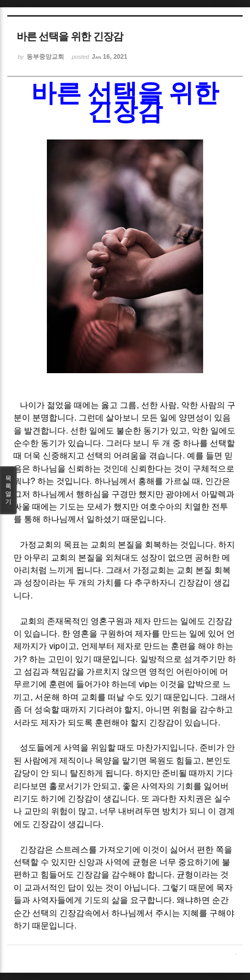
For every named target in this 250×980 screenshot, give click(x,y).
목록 (8, 490)
